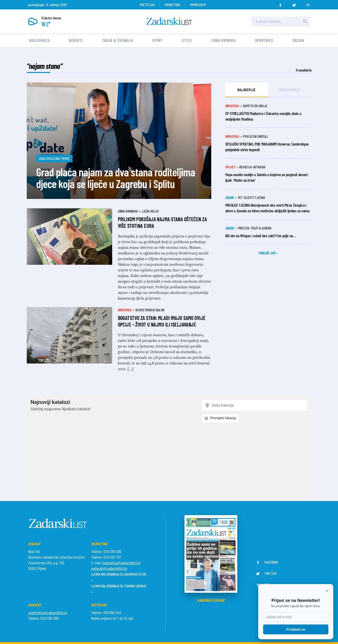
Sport (158, 40)
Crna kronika (224, 40)
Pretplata (147, 5)
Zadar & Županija (118, 40)
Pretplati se (296, 629)
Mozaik (299, 40)
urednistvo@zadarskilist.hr (48, 612)
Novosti (76, 40)
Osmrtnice (264, 40)
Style (187, 40)
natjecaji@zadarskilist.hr (109, 568)
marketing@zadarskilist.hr (121, 563)
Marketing (172, 5)
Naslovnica (39, 40)
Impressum (198, 5)
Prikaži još (267, 253)
